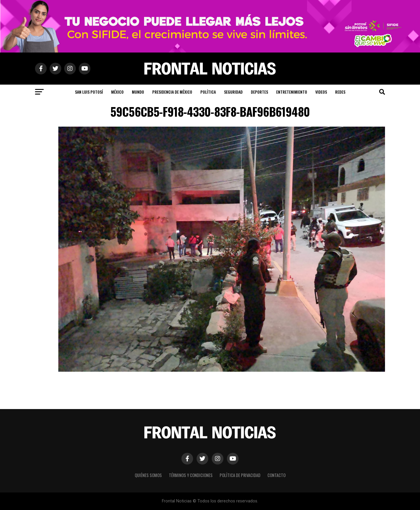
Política (208, 92)
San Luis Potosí (89, 92)
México (117, 92)
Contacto (276, 475)
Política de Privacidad (240, 475)
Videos (321, 92)
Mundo (138, 92)
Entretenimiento (292, 92)
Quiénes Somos (148, 475)
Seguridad (233, 92)
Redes (340, 92)
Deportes (259, 92)
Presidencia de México (172, 92)
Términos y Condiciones (191, 475)
